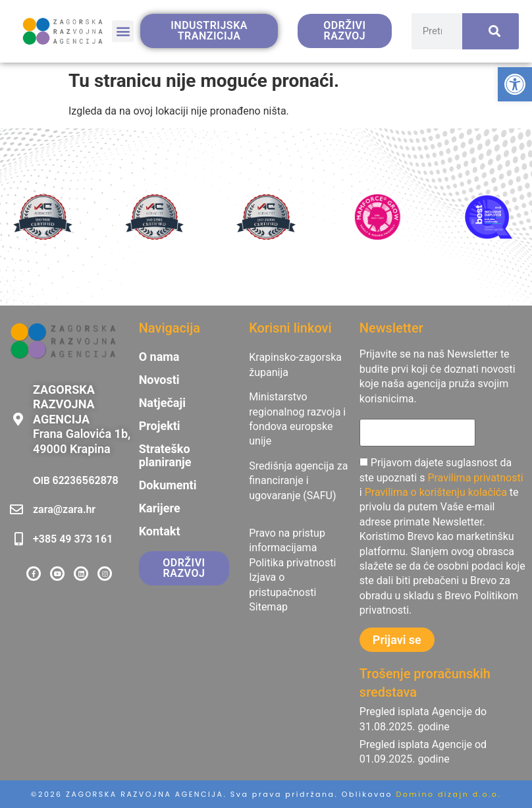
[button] (123, 31)
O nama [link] (159, 357)
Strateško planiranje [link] (165, 456)
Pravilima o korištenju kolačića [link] (436, 492)
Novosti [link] (159, 380)
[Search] (491, 31)
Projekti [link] (160, 426)
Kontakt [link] (160, 531)
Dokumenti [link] (168, 485)
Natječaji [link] (162, 403)
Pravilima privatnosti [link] (475, 478)
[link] (515, 84)
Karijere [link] (160, 508)
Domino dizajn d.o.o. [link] (449, 794)
